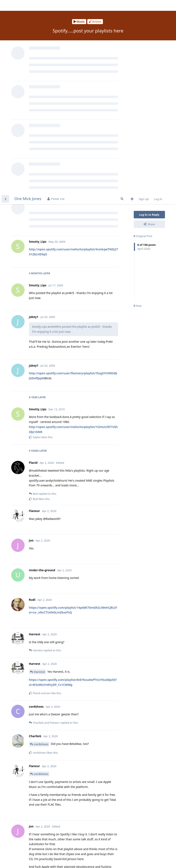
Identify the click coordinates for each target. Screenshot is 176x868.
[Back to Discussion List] (5, 5)
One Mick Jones (28, 5)
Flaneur (39, 829)
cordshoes (41, 551)
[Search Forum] (122, 5)
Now (138, 113)
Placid (38, 713)
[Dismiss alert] (99, 859)
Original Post (143, 43)
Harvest (39, 478)
